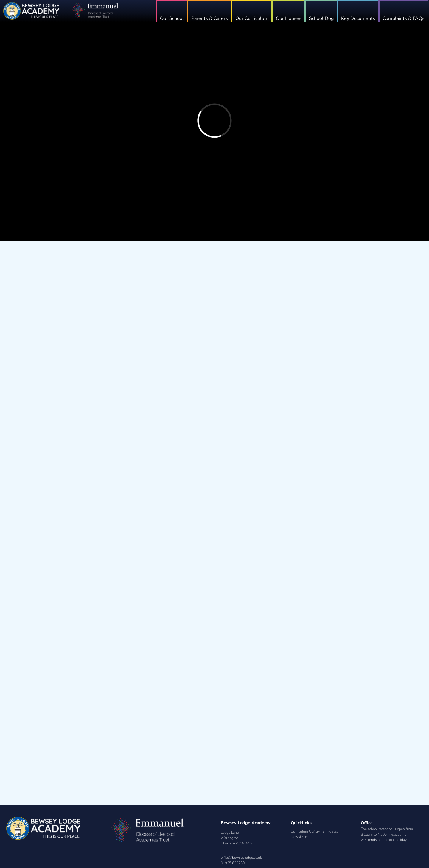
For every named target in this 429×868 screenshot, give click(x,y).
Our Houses (295, 18)
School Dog (326, 18)
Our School (182, 18)
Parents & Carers (219, 18)
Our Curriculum (259, 18)
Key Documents (361, 18)
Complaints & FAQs (405, 18)
